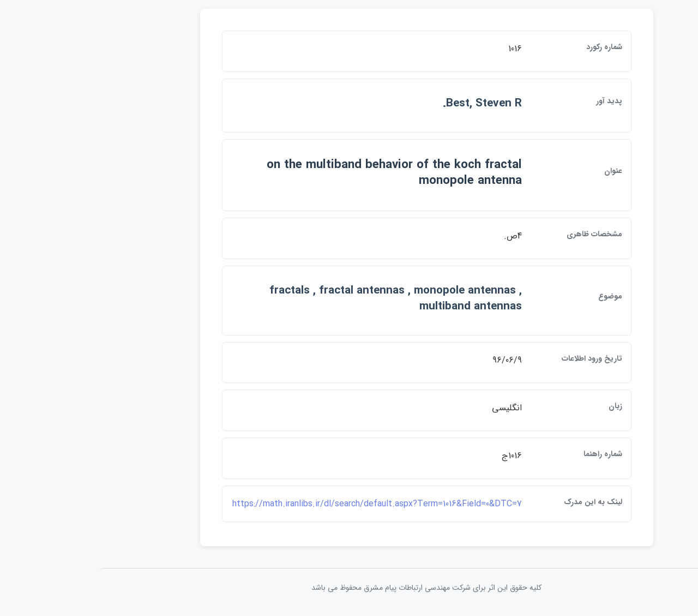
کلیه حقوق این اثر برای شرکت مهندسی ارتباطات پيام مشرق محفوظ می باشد (349, 588)
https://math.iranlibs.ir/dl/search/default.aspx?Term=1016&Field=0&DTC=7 (300, 504)
